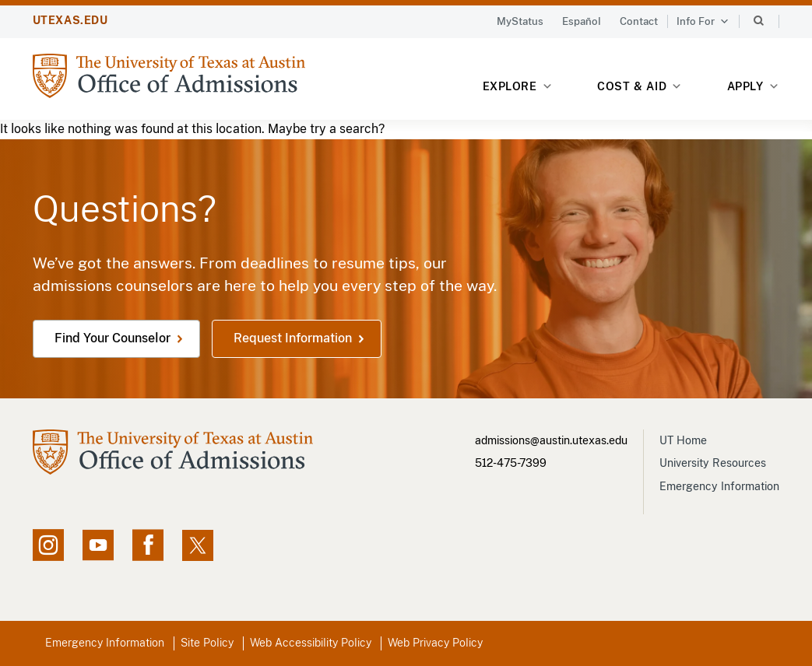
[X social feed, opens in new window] (198, 545)
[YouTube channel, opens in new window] (98, 545)
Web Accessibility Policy (311, 643)
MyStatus (520, 21)
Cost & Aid (640, 87)
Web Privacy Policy (435, 643)
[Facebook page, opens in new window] (148, 545)
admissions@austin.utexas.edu (551, 440)
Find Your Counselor (112, 338)
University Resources (713, 463)
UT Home (683, 440)
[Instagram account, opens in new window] (48, 545)
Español (582, 21)
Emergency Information (719, 486)
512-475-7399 (511, 463)
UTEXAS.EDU (70, 20)
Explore (518, 87)
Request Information (293, 338)
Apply (754, 87)
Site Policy (207, 643)
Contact (639, 21)
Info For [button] (703, 22)
